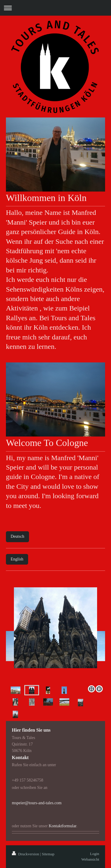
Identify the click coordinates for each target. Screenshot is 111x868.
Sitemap (48, 854)
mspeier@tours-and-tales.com (37, 803)
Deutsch (17, 536)
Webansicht (90, 859)
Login (95, 854)
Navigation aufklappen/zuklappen (55, 8)
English (17, 559)
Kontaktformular (62, 826)
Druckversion (26, 854)
